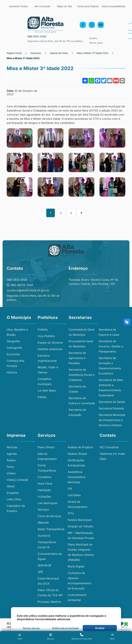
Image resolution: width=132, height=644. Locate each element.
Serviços (43, 510)
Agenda (12, 454)
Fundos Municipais (80, 520)
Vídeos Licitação (18, 480)
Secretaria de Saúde (112, 402)
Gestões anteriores (50, 349)
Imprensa (36, 53)
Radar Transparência (51, 529)
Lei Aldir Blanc (47, 391)
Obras (11, 486)
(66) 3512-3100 (17, 280)
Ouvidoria (44, 536)
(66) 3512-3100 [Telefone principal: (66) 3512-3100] (37, 36)
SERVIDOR (44, 565)
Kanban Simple (77, 454)
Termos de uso (31, 628)
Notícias (12, 447)
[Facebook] (83, 25)
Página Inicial (14, 53)
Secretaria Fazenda (111, 408)
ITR (70, 489)
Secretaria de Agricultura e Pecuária (77, 358)
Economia (13, 354)
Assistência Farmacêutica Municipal (76, 477)
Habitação (44, 490)
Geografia (13, 341)
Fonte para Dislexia (88, 6)
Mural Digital (76, 566)
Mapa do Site (65, 6)
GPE (40, 572)
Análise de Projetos (80, 447)
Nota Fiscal (45, 484)
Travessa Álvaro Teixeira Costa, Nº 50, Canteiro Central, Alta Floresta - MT (94, 282)
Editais (42, 397)
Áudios (11, 460)
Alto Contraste (42, 6)
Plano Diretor (46, 447)
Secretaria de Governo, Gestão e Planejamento (111, 346)
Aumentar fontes (18, 6)
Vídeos (11, 473)
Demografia (14, 348)
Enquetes (13, 493)
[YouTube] (101, 25)
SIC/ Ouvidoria (109, 447)
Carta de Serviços (49, 516)
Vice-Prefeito (46, 336)
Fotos (10, 467)
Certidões (74, 495)
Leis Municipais (48, 503)
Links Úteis (14, 499)
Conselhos (44, 477)
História (12, 372)
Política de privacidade (65, 628)
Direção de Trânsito (81, 526)
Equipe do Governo (50, 343)
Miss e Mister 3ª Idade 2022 (93, 53)
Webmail (43, 523)
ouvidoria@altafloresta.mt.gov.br (28, 290)
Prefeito (43, 330)
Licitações (44, 497)
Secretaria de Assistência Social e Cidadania (81, 375)
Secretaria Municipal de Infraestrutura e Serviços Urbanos (112, 420)
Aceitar (100, 628)
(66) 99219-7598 (20, 285)
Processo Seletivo (49, 602)
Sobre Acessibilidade (114, 6)
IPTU (71, 513)
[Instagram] (92, 25)
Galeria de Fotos (59, 53)
